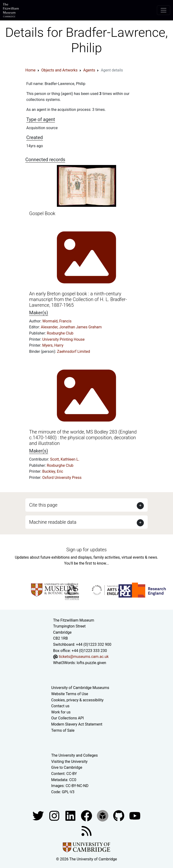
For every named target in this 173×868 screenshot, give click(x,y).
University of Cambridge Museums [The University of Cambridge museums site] (80, 688)
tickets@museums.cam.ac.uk (84, 657)
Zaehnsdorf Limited (74, 351)
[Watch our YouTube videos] (135, 816)
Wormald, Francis (57, 321)
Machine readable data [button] (53, 522)
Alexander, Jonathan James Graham (71, 327)
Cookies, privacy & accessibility (77, 700)
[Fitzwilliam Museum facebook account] (71, 816)
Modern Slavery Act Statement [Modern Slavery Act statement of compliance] (77, 724)
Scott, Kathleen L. (65, 459)
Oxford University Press (62, 478)
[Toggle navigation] (164, 10)
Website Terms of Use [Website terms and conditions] (70, 694)
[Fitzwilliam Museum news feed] (86, 831)
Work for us (61, 712)
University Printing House (63, 339)
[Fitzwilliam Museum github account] (119, 816)
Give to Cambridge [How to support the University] (67, 767)
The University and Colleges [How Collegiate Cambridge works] (74, 755)
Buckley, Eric (53, 471)
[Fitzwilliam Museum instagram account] (55, 816)
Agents (89, 70)
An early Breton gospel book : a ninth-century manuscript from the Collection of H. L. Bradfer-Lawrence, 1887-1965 (78, 299)
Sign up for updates (86, 550)
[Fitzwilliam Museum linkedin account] (87, 816)
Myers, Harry (53, 345)
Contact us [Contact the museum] (60, 706)
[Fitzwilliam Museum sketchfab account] (103, 816)
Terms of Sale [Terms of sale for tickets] (63, 730)
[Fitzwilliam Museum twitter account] (39, 816)
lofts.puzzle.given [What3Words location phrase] (91, 663)
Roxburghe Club (60, 333)
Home (30, 70)
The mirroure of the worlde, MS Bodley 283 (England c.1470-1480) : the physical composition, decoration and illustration (83, 438)
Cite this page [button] (43, 505)
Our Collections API (68, 718)
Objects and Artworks (59, 70)
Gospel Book (42, 213)
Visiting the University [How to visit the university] (69, 762)
